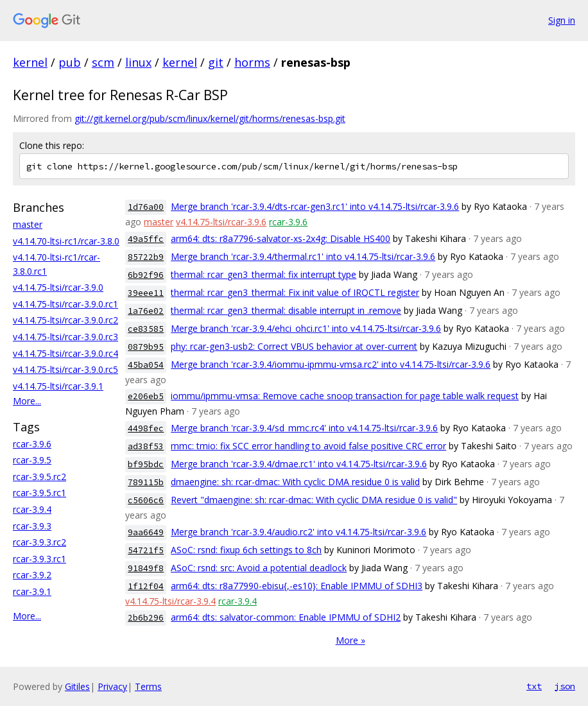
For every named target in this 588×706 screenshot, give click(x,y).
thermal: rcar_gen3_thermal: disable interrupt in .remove (286, 310)
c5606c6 (146, 500)
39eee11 (146, 293)
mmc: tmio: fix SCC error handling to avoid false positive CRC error (308, 446)
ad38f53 (146, 446)
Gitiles (77, 686)
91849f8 (146, 568)
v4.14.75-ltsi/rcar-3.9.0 (58, 287)
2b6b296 (146, 618)
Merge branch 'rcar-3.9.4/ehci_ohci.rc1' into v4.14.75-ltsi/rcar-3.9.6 (306, 328)
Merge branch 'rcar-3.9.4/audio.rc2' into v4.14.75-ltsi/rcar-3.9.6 (298, 532)
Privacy (112, 686)
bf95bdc (146, 464)
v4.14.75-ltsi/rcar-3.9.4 (170, 601)
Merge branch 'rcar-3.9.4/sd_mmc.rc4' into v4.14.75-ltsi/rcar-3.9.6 (304, 428)
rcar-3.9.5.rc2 (39, 477)
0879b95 (146, 347)
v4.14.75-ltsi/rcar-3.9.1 (58, 386)
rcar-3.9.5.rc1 (39, 493)
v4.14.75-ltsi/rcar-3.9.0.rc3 (65, 337)
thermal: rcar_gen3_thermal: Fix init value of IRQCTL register (295, 292)
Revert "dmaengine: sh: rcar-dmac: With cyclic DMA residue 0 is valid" (314, 500)
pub (70, 62)
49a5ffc (146, 239)
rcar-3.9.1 (32, 591)
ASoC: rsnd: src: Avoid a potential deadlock (259, 568)
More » (350, 640)
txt (534, 686)
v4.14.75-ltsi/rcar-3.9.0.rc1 (65, 304)
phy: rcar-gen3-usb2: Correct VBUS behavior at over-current (294, 346)
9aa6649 (146, 532)
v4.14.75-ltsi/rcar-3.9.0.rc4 (65, 353)
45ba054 (146, 365)
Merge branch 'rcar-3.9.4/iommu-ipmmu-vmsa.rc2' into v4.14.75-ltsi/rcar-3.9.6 (331, 364)
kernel (30, 62)
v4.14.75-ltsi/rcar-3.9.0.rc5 (65, 369)
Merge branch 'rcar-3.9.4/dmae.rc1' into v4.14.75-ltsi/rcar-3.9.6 (299, 464)
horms (252, 62)
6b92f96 (146, 275)
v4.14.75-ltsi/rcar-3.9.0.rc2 (65, 320)
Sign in (562, 20)
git (216, 62)
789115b (146, 482)
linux (138, 62)
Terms (148, 686)
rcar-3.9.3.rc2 (39, 542)
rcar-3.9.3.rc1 (39, 559)
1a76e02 (146, 311)
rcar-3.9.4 (32, 509)
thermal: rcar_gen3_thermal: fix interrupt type (264, 274)
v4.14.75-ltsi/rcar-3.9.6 (221, 222)
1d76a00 (146, 207)
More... (27, 401)
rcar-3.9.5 (32, 460)
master (28, 224)
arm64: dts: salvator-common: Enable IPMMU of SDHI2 (286, 617)
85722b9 (146, 257)
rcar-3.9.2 (32, 575)
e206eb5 (146, 396)
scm (103, 62)
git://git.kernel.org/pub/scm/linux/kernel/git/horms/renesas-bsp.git (210, 118)
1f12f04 (146, 586)
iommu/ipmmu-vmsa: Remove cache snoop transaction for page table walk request (345, 396)
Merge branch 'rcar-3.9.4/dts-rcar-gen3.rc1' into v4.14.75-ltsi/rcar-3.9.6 (315, 206)
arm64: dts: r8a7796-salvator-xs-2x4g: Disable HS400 (281, 238)
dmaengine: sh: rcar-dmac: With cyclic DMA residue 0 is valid (295, 482)
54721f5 (146, 550)
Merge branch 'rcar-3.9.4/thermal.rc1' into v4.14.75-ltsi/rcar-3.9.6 (303, 256)
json (565, 686)
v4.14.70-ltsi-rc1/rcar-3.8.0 (66, 241)
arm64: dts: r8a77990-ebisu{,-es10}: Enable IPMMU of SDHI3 (297, 586)
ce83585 (146, 329)
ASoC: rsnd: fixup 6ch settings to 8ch (246, 550)
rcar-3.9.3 (32, 526)
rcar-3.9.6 (32, 444)
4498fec (146, 428)
